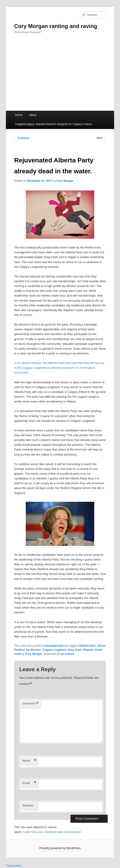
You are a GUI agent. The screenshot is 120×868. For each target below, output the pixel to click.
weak (17, 654)
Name (29, 761)
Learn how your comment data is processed (52, 832)
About (33, 115)
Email (29, 783)
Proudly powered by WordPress (60, 848)
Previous (22, 138)
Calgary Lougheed (54, 650)
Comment (30, 704)
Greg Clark (74, 650)
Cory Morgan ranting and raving (56, 26)
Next (101, 138)
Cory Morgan (65, 181)
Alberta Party (87, 646)
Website (28, 805)
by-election (33, 650)
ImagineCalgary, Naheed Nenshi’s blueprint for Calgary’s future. (54, 124)
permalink (68, 654)
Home (19, 115)
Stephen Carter (93, 650)
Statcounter (14, 866)
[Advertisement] (60, 77)
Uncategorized (54, 646)
